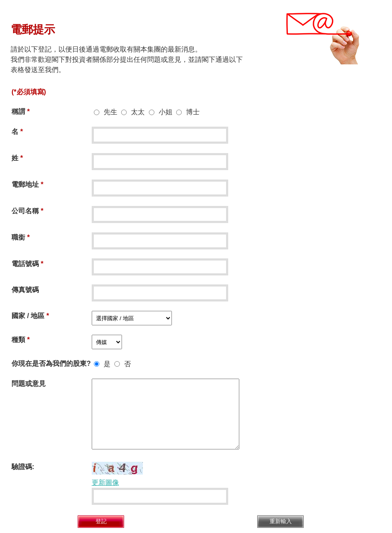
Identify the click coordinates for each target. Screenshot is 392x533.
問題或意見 (29, 384)
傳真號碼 (25, 290)
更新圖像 (105, 482)
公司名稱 (25, 211)
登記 (101, 521)
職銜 (18, 237)
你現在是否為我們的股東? (51, 364)
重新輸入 (281, 521)
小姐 (166, 112)
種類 (18, 340)
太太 (138, 112)
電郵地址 (25, 184)
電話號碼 (25, 264)
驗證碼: (23, 467)
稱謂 (18, 112)
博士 (193, 112)
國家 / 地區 (28, 316)
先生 (110, 112)
